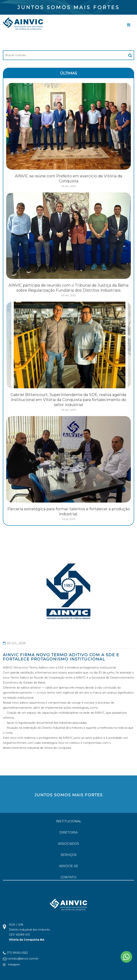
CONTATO (68, 877)
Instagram (11, 964)
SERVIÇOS (69, 855)
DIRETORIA (68, 832)
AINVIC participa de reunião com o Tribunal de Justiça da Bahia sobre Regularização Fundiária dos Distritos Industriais (68, 288)
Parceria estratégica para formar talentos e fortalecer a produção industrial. (69, 511)
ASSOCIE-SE (69, 866)
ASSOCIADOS (69, 844)
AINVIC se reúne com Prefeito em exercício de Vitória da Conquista (68, 179)
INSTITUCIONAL (69, 821)
